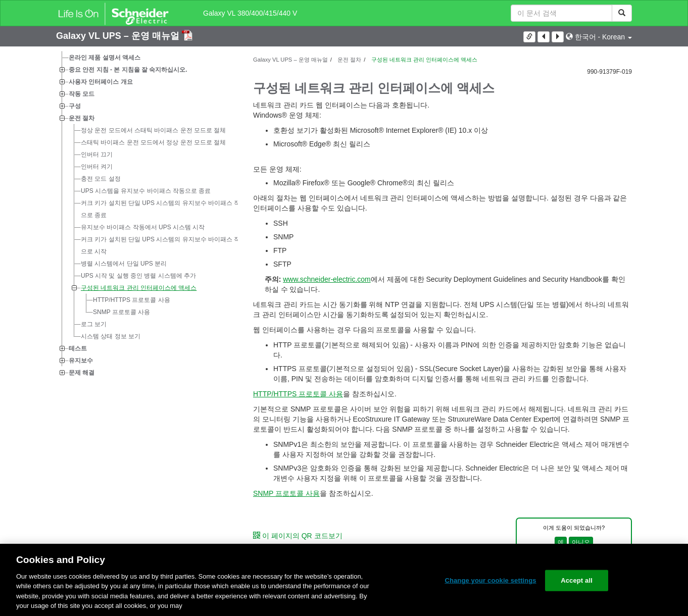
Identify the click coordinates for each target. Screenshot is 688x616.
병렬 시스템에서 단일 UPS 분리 (124, 264)
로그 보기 (94, 324)
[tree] (147, 215)
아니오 (581, 542)
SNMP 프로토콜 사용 (121, 312)
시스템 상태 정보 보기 (111, 336)
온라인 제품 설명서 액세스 (105, 58)
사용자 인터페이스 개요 (101, 82)
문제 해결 (82, 373)
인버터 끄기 (97, 155)
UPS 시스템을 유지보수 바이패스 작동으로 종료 (146, 191)
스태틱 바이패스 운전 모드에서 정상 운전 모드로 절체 (153, 142)
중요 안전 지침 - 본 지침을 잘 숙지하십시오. (128, 70)
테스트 (78, 348)
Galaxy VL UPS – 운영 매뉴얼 (119, 36)
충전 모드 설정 (101, 179)
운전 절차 (82, 118)
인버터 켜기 (97, 167)
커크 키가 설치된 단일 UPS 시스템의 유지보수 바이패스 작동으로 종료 (163, 209)
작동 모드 (82, 94)
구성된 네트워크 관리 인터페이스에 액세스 (139, 288)
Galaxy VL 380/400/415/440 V (250, 13)
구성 (75, 106)
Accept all (577, 580)
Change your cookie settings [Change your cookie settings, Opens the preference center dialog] (490, 580)
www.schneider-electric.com (327, 279)
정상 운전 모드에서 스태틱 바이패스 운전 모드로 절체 (153, 130)
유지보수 (81, 361)
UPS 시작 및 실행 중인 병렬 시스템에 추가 (138, 276)
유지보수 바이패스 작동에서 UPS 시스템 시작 (143, 227)
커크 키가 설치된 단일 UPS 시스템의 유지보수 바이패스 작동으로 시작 (163, 245)
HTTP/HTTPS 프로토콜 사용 (132, 300)
